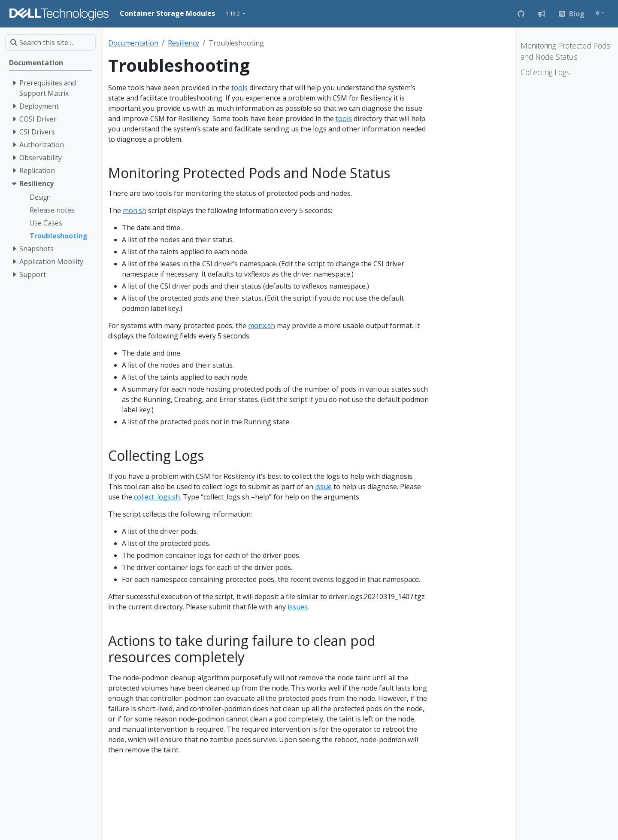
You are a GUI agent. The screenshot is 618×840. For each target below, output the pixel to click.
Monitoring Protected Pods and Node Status (565, 51)
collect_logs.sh (157, 497)
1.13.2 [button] (233, 13)
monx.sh (262, 326)
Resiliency (183, 43)
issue (323, 487)
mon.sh (135, 210)
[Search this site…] (50, 43)
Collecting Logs (545, 72)
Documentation (133, 43)
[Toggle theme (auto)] (600, 13)
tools (239, 88)
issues (298, 607)
